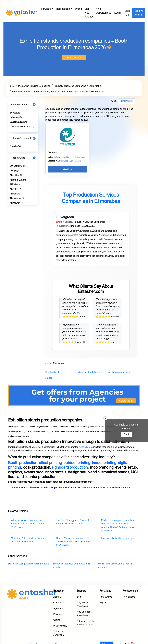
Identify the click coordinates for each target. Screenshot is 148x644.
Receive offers (139, 13)
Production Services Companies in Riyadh (33, 92)
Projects (57, 614)
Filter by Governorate (22, 138)
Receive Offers (74, 58)
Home (12, 86)
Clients (57, 620)
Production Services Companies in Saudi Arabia (78, 86)
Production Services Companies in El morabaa (81, 92)
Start (126, 434)
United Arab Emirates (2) (22, 127)
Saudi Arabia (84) (18, 122)
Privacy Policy (60, 626)
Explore (103, 603)
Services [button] (46, 9)
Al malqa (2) (16, 189)
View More (67, 169)
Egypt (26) (15, 113)
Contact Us (59, 603)
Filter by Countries (20, 105)
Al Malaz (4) (16, 184)
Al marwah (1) (16, 203)
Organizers (85, 447)
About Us (58, 597)
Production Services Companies (34, 86)
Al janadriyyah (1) (18, 180)
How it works (106, 597)
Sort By (114, 101)
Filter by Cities (18, 158)
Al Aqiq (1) (15, 171)
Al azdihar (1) (16, 175)
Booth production (23, 463)
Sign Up (127, 13)
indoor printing (104, 463)
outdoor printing (77, 463)
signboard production (70, 467)
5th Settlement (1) (19, 166)
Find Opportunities (104, 11)
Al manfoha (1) (17, 198)
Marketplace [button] (63, 9)
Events (79, 9)
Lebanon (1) (16, 117)
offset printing (50, 463)
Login (118, 13)
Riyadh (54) (15, 146)
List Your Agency (89, 13)
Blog (79, 597)
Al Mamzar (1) (16, 194)
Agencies (58, 608)
